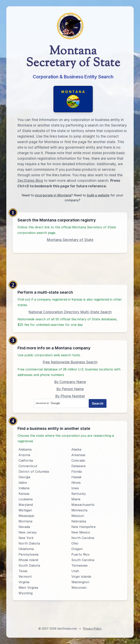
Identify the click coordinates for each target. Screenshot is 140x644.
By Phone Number (70, 396)
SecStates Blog (30, 180)
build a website (98, 195)
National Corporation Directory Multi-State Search (70, 312)
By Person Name (70, 389)
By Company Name (70, 382)
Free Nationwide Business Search (70, 362)
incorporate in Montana (53, 195)
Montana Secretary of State (70, 240)
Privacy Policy (92, 629)
